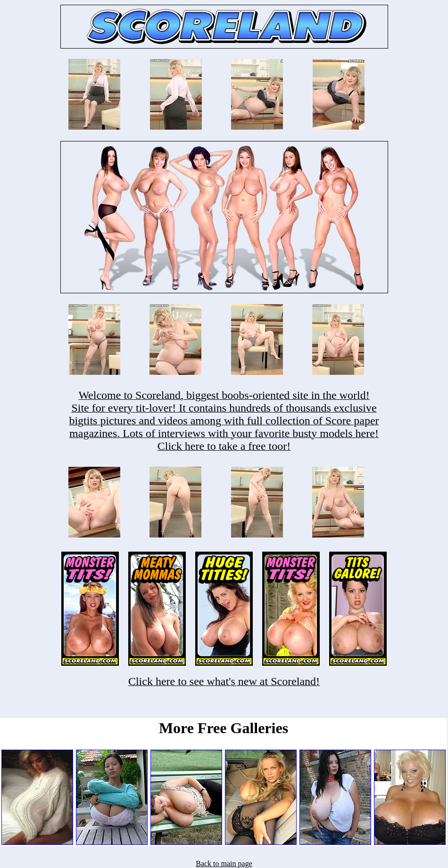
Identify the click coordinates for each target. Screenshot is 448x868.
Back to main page (224, 864)
